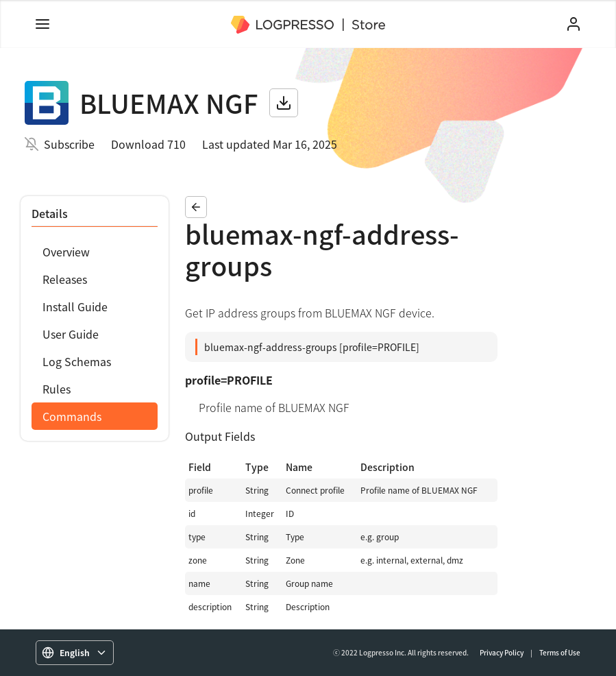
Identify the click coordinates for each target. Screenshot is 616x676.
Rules (57, 389)
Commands (72, 416)
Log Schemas (77, 361)
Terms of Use (560, 652)
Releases (65, 279)
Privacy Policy (502, 652)
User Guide (71, 334)
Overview (66, 252)
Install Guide (75, 306)
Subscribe (69, 144)
